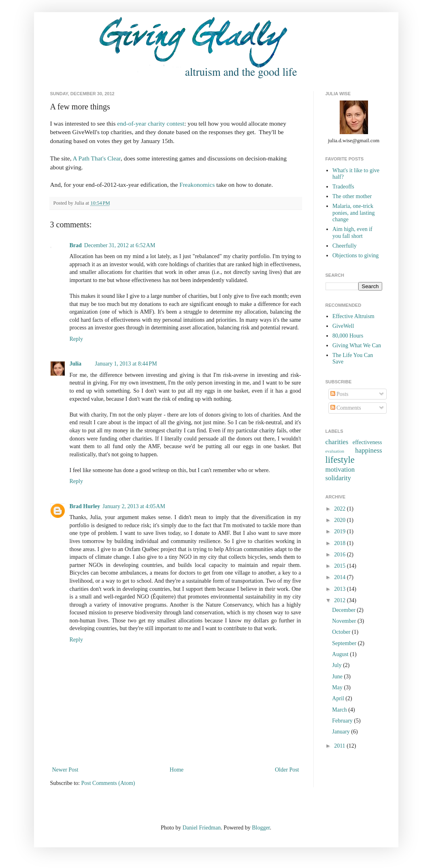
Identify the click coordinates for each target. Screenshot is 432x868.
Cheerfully (345, 246)
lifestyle (340, 460)
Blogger (261, 828)
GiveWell (343, 326)
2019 (340, 531)
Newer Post (65, 770)
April (339, 698)
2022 (340, 509)
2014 (340, 577)
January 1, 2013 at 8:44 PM (126, 364)
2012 (340, 600)
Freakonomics (197, 185)
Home (177, 770)
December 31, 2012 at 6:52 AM (120, 245)
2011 (340, 746)
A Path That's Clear (97, 158)
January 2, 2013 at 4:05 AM (134, 506)
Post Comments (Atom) (108, 783)
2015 (340, 566)
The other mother (352, 196)
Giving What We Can (357, 345)
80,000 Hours (348, 336)
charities (337, 442)
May (338, 687)
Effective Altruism (353, 316)
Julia (76, 364)
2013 (340, 589)
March (340, 710)
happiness (368, 450)
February (343, 721)
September (345, 643)
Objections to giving (355, 255)
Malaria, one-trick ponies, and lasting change (354, 213)
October (342, 632)
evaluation (335, 451)
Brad (76, 245)
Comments (346, 408)
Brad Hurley (85, 506)
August (341, 654)
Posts (339, 394)
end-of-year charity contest (151, 123)
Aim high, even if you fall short (352, 233)
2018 (340, 543)
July (337, 665)
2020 (340, 520)
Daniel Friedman (202, 828)
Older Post (287, 770)
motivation (340, 469)
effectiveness (367, 442)
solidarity (338, 478)
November (345, 621)
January (342, 732)
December (344, 610)
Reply (76, 339)
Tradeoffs (343, 187)
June (338, 677)
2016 (340, 555)
